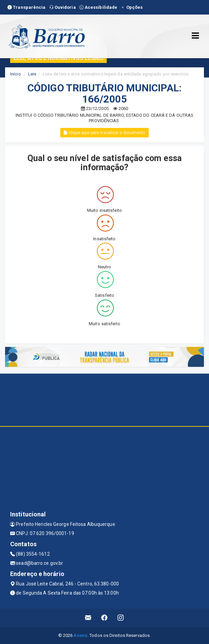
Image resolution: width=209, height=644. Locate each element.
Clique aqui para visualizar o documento (104, 133)
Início (16, 74)
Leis (32, 74)
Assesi (80, 635)
